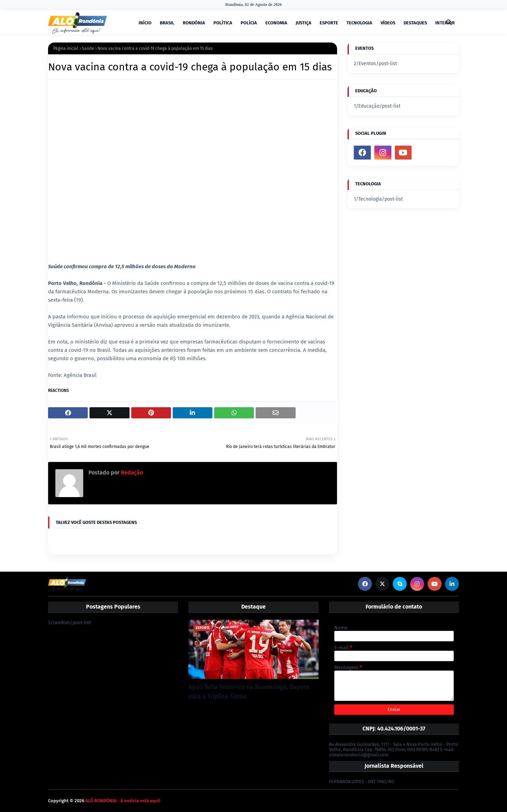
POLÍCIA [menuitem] (249, 23)
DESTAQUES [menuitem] (415, 23)
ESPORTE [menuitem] (329, 23)
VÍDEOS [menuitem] (388, 23)
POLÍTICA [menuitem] (223, 23)
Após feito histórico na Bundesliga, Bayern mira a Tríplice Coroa (249, 692)
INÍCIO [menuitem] (145, 23)
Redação (131, 473)
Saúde (88, 48)
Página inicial (66, 48)
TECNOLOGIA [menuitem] (359, 23)
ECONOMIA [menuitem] (276, 23)
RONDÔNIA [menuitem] (194, 23)
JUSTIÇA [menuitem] (303, 23)
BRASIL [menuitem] (167, 23)
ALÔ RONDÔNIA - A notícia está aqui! (123, 801)
